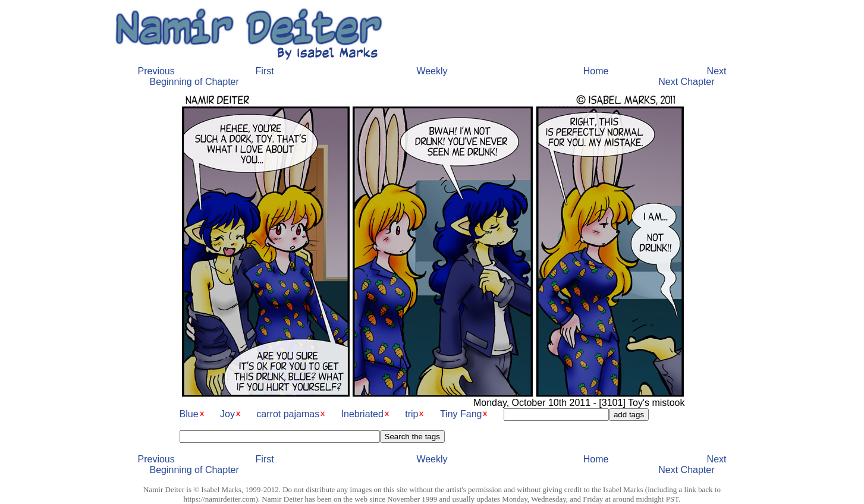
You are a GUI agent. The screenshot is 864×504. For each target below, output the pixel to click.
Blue (189, 414)
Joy (227, 414)
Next (717, 71)
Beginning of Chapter (194, 82)
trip (411, 414)
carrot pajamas (288, 414)
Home (596, 71)
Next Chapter (686, 82)
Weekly (432, 71)
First (265, 71)
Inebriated (362, 414)
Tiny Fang (461, 414)
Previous (156, 71)
